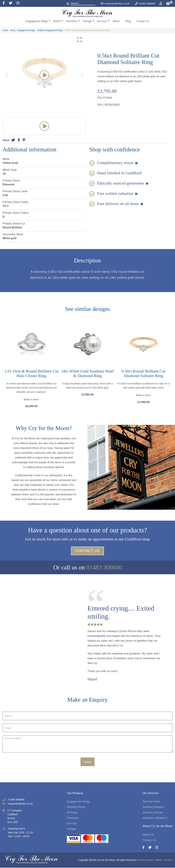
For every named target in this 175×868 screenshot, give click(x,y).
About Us (148, 835)
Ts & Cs (168, 860)
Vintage (87, 21)
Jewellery (72, 21)
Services (102, 21)
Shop (13, 30)
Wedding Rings (76, 807)
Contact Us (143, 21)
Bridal (57, 21)
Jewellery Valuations (155, 818)
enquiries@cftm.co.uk (115, 3)
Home (5, 30)
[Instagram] (18, 3)
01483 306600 (147, 3)
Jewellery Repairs (153, 807)
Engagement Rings (37, 21)
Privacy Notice (145, 860)
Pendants (73, 818)
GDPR (159, 860)
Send (87, 762)
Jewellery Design (153, 813)
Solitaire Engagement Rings (50, 30)
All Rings (72, 813)
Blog (128, 21)
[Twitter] (13, 3)
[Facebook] (6, 3)
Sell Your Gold (151, 802)
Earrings (72, 824)
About (116, 21)
